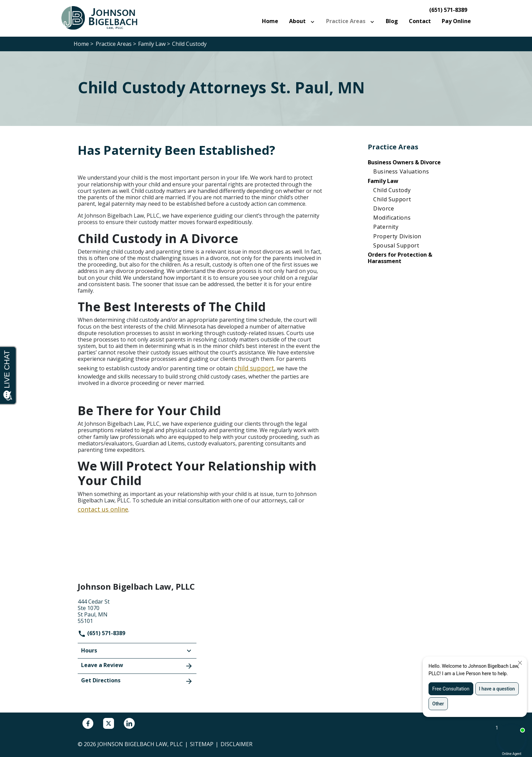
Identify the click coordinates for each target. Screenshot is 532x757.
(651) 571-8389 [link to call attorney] (448, 10)
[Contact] (420, 21)
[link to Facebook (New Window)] (88, 723)
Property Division (397, 236)
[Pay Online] (456, 21)
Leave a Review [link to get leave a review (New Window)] (137, 666)
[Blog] (392, 21)
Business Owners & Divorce (404, 162)
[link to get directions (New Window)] (137, 611)
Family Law (383, 181)
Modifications (392, 218)
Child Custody (392, 190)
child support (254, 368)
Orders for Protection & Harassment (400, 258)
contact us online (103, 509)
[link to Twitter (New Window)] (109, 723)
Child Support (392, 199)
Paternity (386, 227)
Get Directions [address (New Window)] (137, 681)
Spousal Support (396, 245)
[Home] (270, 21)
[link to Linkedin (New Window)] (129, 723)
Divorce (384, 208)
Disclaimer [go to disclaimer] (236, 744)
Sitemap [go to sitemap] (202, 744)
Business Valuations (401, 171)
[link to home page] (103, 18)
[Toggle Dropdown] (314, 21)
